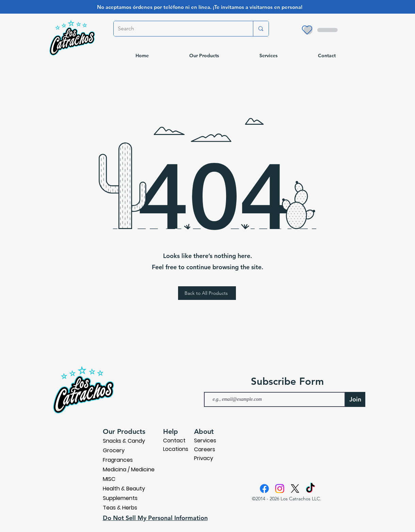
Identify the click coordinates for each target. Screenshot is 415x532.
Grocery (114, 450)
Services (205, 440)
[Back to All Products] (207, 293)
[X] (295, 489)
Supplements (120, 498)
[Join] (355, 399)
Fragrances (118, 460)
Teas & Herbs (120, 508)
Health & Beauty (124, 489)
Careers (205, 449)
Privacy (204, 458)
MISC (109, 479)
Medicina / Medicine (129, 469)
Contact (174, 440)
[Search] (178, 29)
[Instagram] (280, 489)
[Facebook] (264, 489)
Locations (176, 449)
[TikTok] (310, 489)
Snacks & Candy (124, 441)
